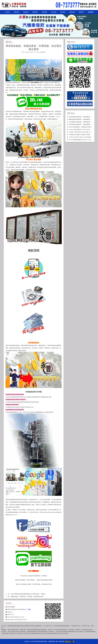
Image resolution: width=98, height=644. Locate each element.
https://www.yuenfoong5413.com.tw (16, 620)
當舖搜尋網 (51, 641)
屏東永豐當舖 (42, 52)
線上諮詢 (54, 12)
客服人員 (9, 612)
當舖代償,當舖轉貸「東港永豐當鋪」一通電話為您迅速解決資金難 (34, 580)
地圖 (29, 609)
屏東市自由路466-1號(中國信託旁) (16, 609)
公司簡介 (7, 12)
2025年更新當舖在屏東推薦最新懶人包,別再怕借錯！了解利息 (28, 594)
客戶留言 (63, 12)
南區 (57, 641)
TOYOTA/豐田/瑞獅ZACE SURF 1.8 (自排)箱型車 (82, 140)
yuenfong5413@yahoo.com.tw (15, 617)
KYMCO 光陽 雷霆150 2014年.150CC (79, 129)
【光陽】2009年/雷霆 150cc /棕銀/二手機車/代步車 (82, 132)
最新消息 (35, 12)
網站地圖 (62, 641)
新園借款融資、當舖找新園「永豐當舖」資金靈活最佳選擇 (27, 596)
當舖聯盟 (91, 12)
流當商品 (26, 12)
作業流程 (44, 12)
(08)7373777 (10, 614)
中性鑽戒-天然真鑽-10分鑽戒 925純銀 (79, 135)
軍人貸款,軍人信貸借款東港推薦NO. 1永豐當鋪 (34, 576)
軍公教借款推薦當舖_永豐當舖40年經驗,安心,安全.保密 (34, 157)
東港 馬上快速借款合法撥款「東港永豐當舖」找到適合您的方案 (34, 584)
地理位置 (72, 12)
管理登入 (81, 12)
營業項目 (17, 12)
